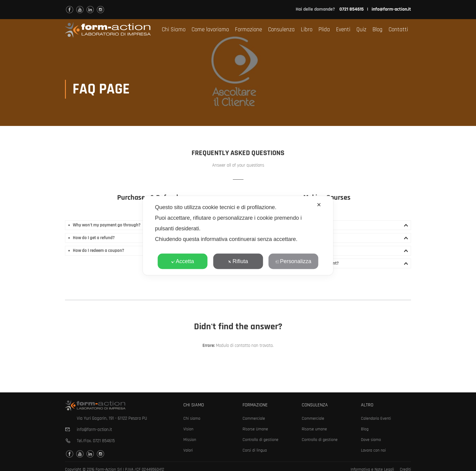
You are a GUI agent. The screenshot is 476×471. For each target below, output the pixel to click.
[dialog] (238, 236)
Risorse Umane (255, 429)
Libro (307, 30)
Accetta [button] (183, 261)
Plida (324, 30)
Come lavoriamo (210, 30)
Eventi (343, 30)
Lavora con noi (373, 450)
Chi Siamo (174, 30)
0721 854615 (104, 441)
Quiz (361, 30)
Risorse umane (314, 429)
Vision (188, 429)
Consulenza (281, 30)
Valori (188, 450)
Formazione (248, 30)
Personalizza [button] (293, 261)
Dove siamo (371, 440)
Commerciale (254, 418)
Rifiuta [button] (238, 261)
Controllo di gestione (260, 440)
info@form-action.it (391, 9)
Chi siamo (192, 418)
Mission (190, 440)
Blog (377, 30)
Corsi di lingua (255, 450)
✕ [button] (319, 205)
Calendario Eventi (376, 418)
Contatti (398, 30)
